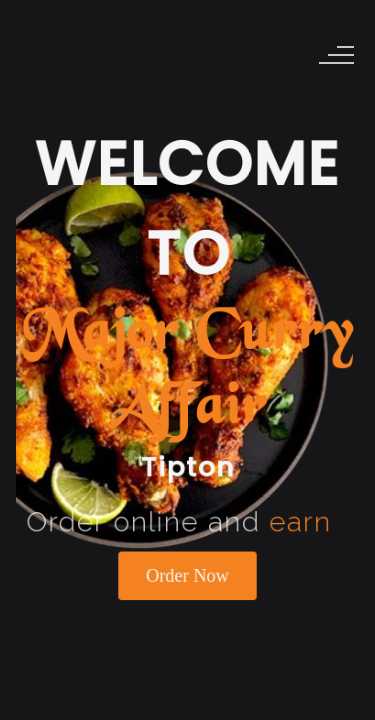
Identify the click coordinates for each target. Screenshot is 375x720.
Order (187, 570)
